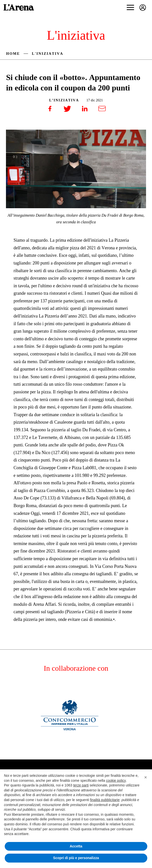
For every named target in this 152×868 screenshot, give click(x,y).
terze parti (81, 785)
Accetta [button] (76, 846)
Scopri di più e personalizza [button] (76, 858)
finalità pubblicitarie (105, 800)
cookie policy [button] (116, 781)
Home (13, 54)
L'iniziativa (47, 54)
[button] (146, 777)
